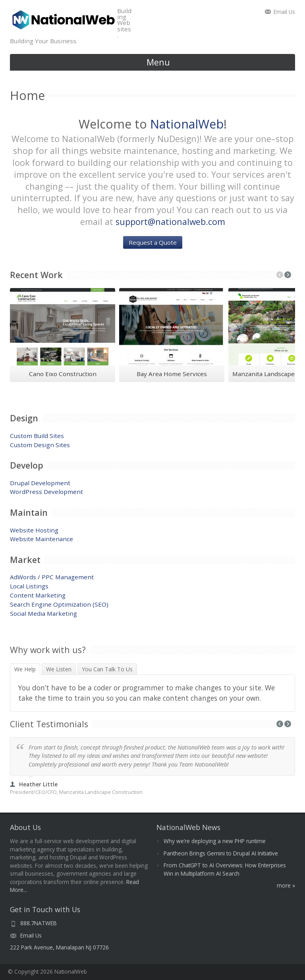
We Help (27, 669)
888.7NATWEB (39, 923)
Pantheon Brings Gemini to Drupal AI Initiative (221, 853)
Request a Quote (153, 242)
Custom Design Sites (40, 445)
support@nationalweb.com (170, 222)
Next (288, 275)
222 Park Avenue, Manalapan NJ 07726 (59, 947)
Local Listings (29, 586)
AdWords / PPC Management (52, 577)
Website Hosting (34, 530)
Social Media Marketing (43, 613)
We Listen (59, 669)
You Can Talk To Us (107, 669)
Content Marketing (38, 595)
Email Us (284, 12)
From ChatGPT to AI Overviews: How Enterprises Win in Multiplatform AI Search (225, 869)
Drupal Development (40, 483)
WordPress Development (46, 492)
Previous (280, 275)
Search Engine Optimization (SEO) (59, 604)
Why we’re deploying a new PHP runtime (215, 841)
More (284, 885)
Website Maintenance (42, 539)
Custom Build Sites (37, 436)
